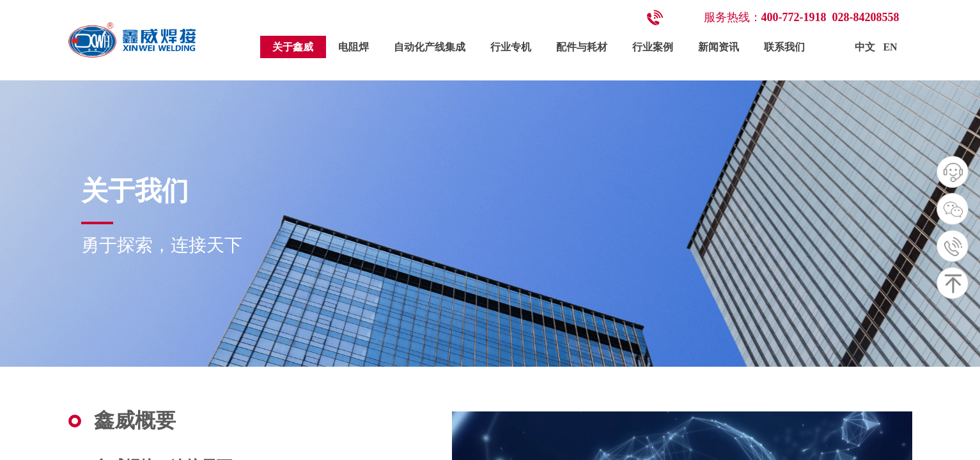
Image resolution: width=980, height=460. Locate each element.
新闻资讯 (719, 47)
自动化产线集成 (430, 47)
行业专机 (511, 47)
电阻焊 (354, 47)
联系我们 (784, 47)
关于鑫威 (293, 47)
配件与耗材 (582, 47)
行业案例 (653, 47)
